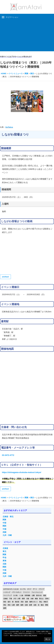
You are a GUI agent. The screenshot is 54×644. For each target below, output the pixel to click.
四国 (4, 532)
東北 (4, 551)
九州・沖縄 (7, 535)
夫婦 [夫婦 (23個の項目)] (32, 599)
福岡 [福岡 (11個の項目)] (18, 605)
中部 (4, 523)
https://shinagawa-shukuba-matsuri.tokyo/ (21, 472)
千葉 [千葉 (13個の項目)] (10, 599)
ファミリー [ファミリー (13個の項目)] (27, 592)
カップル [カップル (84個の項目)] (23, 589)
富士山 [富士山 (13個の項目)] (41, 599)
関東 (4, 520)
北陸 (4, 564)
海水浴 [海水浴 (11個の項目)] (17, 602)
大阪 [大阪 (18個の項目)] (28, 599)
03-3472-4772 (8, 455)
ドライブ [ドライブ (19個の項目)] (41, 589)
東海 (4, 561)
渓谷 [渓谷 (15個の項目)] (22, 602)
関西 (4, 526)
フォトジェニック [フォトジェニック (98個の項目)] (37, 592)
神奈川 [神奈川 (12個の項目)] (46, 602)
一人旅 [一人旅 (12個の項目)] (21, 595)
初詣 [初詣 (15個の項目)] (45, 595)
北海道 (5, 548)
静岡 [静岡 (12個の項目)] (5, 608)
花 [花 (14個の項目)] (39, 605)
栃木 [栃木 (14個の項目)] (9, 602)
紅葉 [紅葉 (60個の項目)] (26, 605)
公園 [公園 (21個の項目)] (33, 595)
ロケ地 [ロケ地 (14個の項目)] (15, 595)
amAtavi (5, 277)
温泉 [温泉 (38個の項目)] (26, 602)
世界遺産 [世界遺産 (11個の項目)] (27, 595)
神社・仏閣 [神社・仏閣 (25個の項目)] (11, 605)
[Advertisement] (27, 36)
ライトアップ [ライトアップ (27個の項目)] (8, 595)
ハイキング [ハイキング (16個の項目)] (7, 592)
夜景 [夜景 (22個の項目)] (23, 599)
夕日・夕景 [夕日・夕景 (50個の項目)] (17, 599)
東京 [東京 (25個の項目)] (5, 602)
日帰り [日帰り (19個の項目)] (47, 599)
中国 (4, 529)
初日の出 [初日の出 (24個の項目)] (39, 595)
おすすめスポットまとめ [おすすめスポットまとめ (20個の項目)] (11, 589)
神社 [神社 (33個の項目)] (5, 605)
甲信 (4, 558)
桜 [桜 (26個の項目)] (13, 602)
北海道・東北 (8, 517)
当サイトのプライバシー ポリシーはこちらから (24, 635)
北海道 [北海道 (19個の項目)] (5, 599)
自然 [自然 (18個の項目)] (35, 605)
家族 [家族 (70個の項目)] (36, 599)
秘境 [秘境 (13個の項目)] (22, 605)
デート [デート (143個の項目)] (35, 589)
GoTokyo (9, 127)
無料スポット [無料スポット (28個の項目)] (34, 602)
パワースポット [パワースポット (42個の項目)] (17, 592)
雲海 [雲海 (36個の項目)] (47, 605)
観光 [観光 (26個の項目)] (42, 605)
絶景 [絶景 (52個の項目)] (31, 605)
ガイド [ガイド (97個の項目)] (29, 589)
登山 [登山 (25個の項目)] (41, 602)
